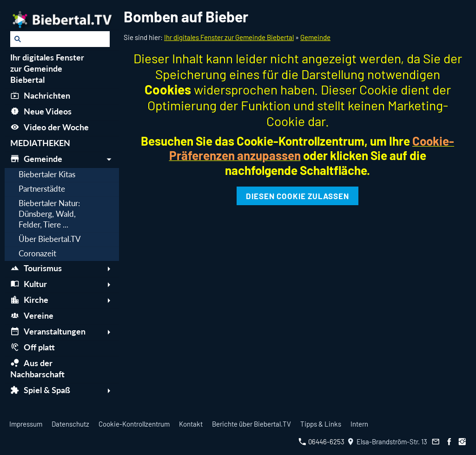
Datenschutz (70, 424)
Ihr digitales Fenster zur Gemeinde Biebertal (229, 37)
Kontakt (191, 424)
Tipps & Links (321, 424)
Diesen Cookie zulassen (297, 196)
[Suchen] (60, 39)
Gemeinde (315, 37)
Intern (359, 424)
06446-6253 (321, 442)
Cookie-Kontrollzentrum (134, 424)
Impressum (26, 424)
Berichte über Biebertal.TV (251, 424)
